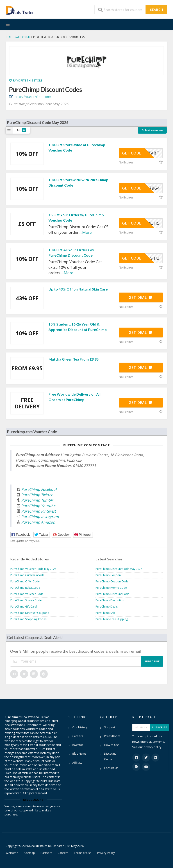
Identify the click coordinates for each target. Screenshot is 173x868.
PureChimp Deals (107, 607)
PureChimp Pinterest (39, 511)
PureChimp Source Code (26, 600)
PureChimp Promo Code (111, 588)
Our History (80, 727)
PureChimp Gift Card (24, 607)
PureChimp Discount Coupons (30, 613)
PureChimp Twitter (37, 495)
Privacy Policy (106, 853)
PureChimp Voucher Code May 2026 (33, 569)
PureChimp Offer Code (25, 581)
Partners (46, 853)
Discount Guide (110, 756)
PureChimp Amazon (38, 522)
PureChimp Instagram (40, 517)
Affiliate (77, 763)
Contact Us (111, 768)
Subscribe (152, 661)
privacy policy (153, 747)
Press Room (112, 736)
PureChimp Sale (106, 613)
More (87, 232)
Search (157, 10)
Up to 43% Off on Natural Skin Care (78, 289)
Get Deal (140, 297)
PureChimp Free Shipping (112, 619)
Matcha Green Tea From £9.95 (74, 359)
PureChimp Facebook (39, 489)
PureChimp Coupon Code (112, 581)
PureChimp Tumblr (37, 500)
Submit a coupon (152, 130)
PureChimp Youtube (38, 506)
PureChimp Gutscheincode (27, 575)
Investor (78, 745)
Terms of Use (83, 853)
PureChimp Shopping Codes (28, 619)
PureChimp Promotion (110, 600)
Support (110, 727)
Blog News (79, 754)
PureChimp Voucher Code (27, 594)
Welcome (12, 853)
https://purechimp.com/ (32, 97)
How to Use (112, 745)
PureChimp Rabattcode (25, 588)
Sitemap (29, 853)
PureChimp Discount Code (112, 594)
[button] (21, 535)
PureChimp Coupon (108, 575)
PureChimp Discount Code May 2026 (119, 569)
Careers (78, 736)
